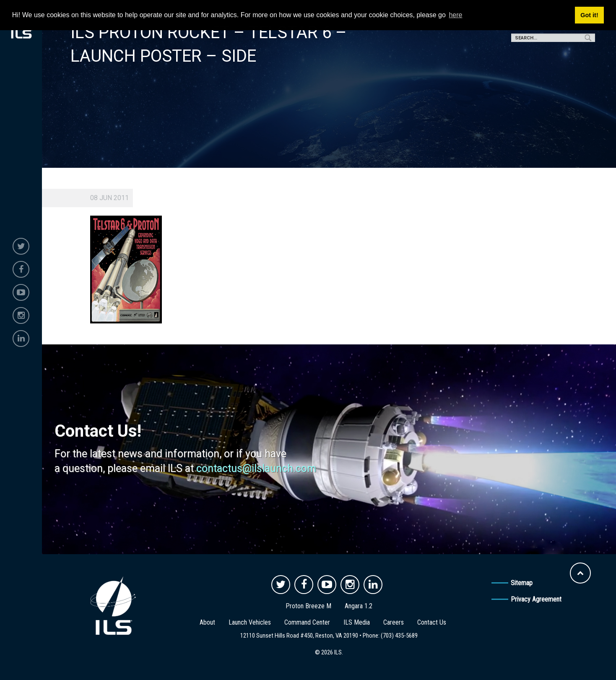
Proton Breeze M (308, 606)
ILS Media (357, 622)
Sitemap (522, 583)
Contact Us (432, 622)
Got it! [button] (589, 15)
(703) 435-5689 (399, 636)
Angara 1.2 (359, 606)
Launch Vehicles (250, 622)
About (207, 622)
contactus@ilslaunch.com (256, 468)
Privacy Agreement (536, 599)
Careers (394, 622)
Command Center (307, 622)
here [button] (455, 15)
